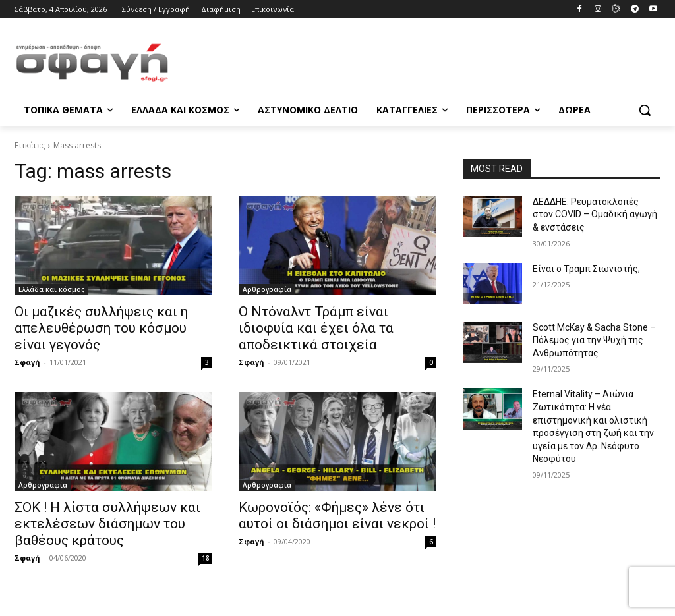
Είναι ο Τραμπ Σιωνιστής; (586, 269)
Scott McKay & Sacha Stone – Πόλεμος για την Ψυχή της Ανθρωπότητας (594, 340)
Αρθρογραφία (267, 289)
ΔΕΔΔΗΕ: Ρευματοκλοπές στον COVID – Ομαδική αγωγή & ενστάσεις (595, 214)
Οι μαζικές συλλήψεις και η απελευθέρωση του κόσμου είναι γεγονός (101, 328)
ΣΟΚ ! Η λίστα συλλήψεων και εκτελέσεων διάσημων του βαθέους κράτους (107, 524)
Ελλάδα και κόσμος (51, 289)
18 (206, 558)
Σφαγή (27, 362)
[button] (645, 110)
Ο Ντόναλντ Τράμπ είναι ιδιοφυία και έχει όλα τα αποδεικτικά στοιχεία (316, 328)
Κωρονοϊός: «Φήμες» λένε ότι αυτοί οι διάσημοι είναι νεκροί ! (337, 516)
